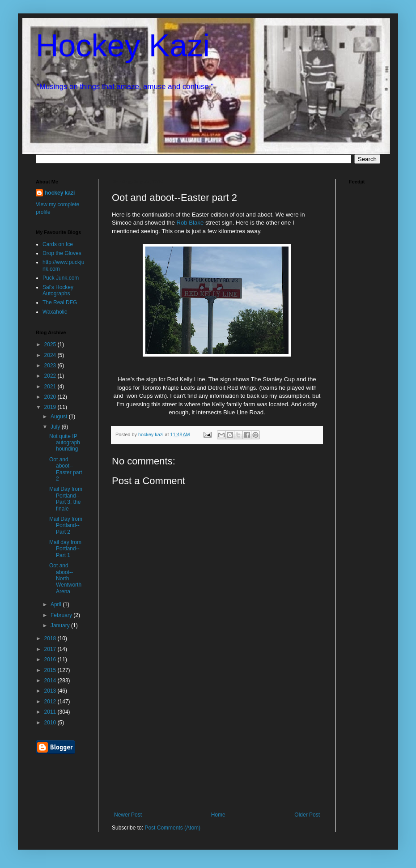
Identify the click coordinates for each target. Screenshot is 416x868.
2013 (51, 691)
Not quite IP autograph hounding (65, 443)
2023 (51, 366)
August (60, 417)
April (57, 604)
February (62, 615)
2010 (51, 723)
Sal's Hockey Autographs (58, 290)
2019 (51, 407)
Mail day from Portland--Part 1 (65, 549)
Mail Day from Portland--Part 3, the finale (66, 499)
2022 (51, 376)
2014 (51, 681)
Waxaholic (55, 312)
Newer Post (128, 815)
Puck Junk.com (61, 278)
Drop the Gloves (62, 253)
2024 (51, 355)
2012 (51, 702)
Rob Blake (190, 223)
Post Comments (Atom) (172, 828)
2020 (51, 397)
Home (218, 815)
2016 (51, 660)
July (56, 427)
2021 (51, 387)
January (61, 625)
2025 (51, 345)
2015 (51, 670)
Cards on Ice (58, 244)
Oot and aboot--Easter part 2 (66, 469)
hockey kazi (60, 193)
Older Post (307, 815)
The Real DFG (60, 302)
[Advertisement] (217, 745)
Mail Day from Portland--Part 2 (66, 525)
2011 (51, 712)
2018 (51, 638)
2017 (51, 649)
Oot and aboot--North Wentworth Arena (65, 579)
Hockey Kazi (123, 46)
